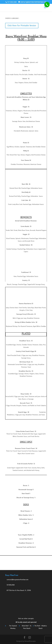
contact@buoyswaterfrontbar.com (17, 580)
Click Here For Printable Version (22, 25)
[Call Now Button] (47, 5)
